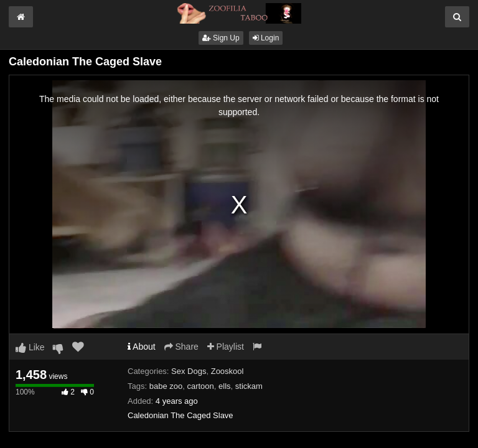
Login (266, 38)
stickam (249, 386)
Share (181, 347)
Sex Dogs (189, 371)
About (142, 347)
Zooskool (227, 371)
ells (225, 386)
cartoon (200, 386)
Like (30, 347)
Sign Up (221, 38)
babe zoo (166, 386)
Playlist (226, 347)
